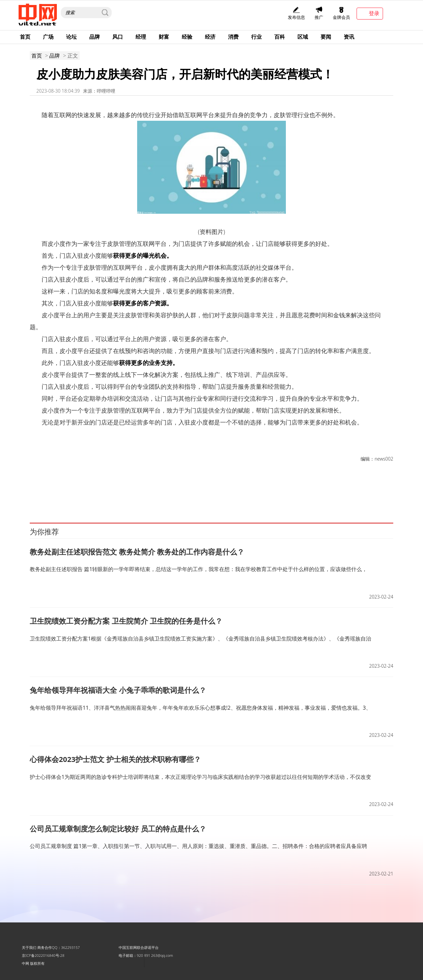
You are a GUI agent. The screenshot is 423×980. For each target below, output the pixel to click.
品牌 (95, 37)
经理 (141, 37)
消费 (233, 37)
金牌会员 (341, 13)
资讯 (349, 37)
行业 (256, 37)
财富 (164, 37)
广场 (48, 37)
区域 (303, 37)
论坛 (71, 37)
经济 (210, 37)
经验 (187, 37)
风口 (118, 37)
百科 (280, 37)
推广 (319, 13)
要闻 (326, 37)
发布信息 (296, 13)
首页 (25, 37)
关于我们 (29, 947)
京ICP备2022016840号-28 (43, 955)
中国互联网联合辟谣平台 (139, 947)
